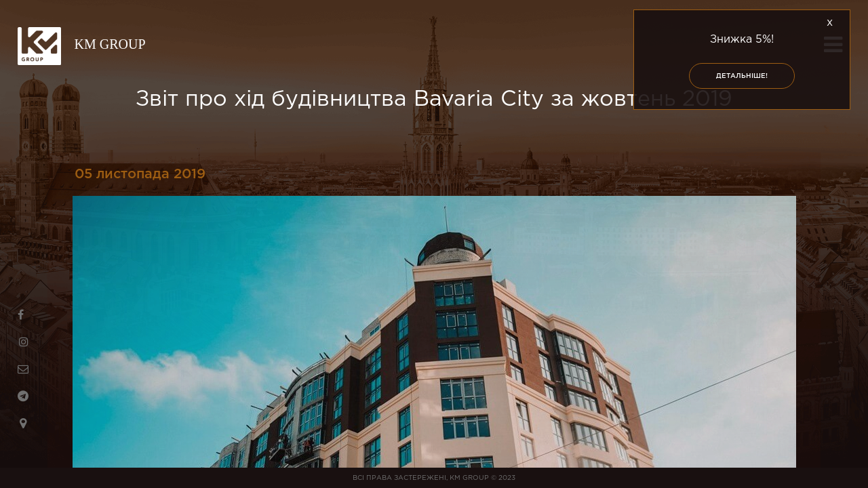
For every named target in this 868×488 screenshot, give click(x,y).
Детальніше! (742, 76)
